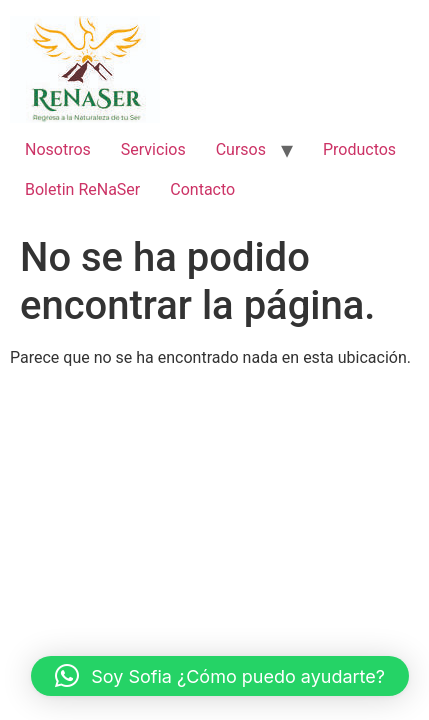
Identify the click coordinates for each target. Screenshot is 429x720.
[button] (220, 676)
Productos (359, 149)
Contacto (202, 189)
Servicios (153, 149)
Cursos (241, 149)
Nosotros (58, 149)
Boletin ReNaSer (82, 189)
